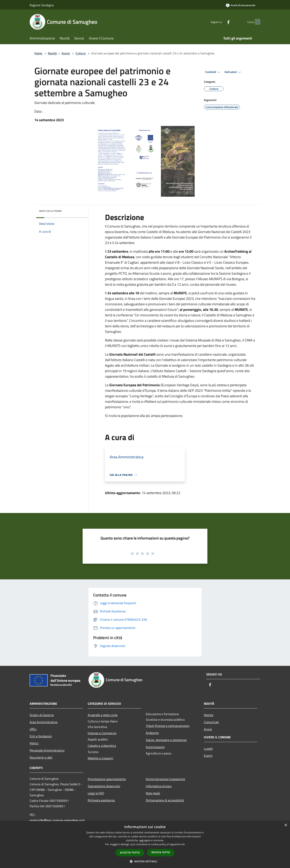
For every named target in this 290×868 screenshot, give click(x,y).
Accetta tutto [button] (130, 853)
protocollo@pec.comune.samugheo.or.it (57, 820)
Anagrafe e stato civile (103, 715)
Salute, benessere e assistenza (166, 740)
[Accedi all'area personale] (241, 5)
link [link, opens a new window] (183, 844)
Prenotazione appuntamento (107, 779)
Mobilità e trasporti (100, 758)
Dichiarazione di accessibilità (165, 800)
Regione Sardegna (42, 5)
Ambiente (152, 733)
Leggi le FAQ (96, 793)
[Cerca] (256, 22)
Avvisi (66, 53)
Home (38, 53)
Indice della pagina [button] (50, 211)
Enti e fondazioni (41, 736)
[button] (145, 861)
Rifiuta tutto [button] (161, 852)
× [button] (286, 825)
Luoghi (208, 749)
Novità (52, 53)
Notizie (209, 715)
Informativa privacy (159, 786)
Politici (34, 743)
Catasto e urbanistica (102, 746)
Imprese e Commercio (102, 733)
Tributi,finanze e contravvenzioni (168, 726)
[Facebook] (221, 22)
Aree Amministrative (44, 722)
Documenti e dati (41, 757)
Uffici (33, 729)
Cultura (81, 53)
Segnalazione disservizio (104, 786)
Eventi (208, 756)
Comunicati (211, 722)
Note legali (153, 793)
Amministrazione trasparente (165, 779)
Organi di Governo (42, 715)
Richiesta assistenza (101, 800)
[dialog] (145, 845)
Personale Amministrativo (47, 750)
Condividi (213, 72)
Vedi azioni (233, 72)
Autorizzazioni (155, 747)
